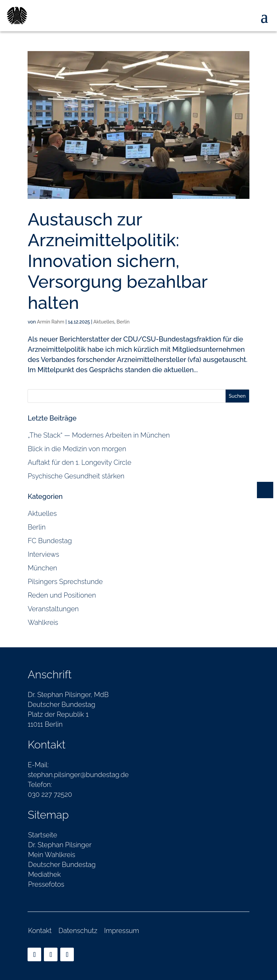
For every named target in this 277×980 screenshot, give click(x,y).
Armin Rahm (51, 322)
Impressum (122, 931)
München (42, 568)
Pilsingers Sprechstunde (65, 582)
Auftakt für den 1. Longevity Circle (79, 462)
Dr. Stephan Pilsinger (60, 845)
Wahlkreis (43, 622)
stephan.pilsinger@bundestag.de (78, 775)
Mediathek (44, 874)
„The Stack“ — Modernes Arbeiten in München (99, 435)
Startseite (43, 835)
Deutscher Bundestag (62, 865)
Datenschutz (78, 931)
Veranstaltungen (53, 609)
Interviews (43, 554)
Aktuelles (104, 322)
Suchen (237, 396)
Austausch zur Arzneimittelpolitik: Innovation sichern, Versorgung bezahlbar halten (117, 261)
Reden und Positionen (62, 595)
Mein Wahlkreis (52, 855)
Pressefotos (46, 884)
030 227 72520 (50, 794)
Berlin (123, 322)
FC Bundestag (50, 541)
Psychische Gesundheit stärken (76, 476)
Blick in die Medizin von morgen (77, 449)
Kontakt (40, 931)
